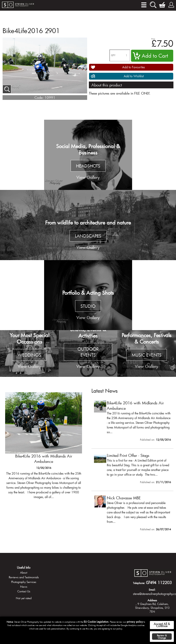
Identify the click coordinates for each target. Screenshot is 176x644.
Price (153, 39)
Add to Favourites (134, 67)
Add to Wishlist (134, 76)
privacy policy (135, 622)
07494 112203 (159, 583)
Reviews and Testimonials (24, 577)
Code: (39, 97)
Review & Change (162, 637)
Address (152, 600)
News (24, 587)
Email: (152, 590)
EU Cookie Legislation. (96, 622)
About (24, 573)
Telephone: (139, 583)
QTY (113, 55)
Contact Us (24, 591)
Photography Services (24, 582)
